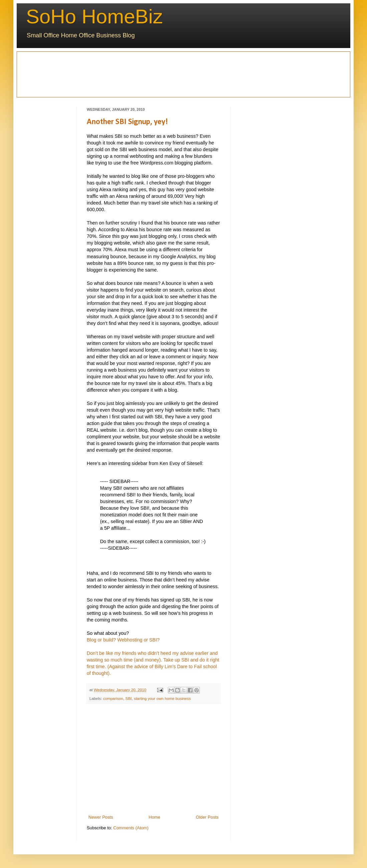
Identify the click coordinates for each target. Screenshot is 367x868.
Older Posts (207, 817)
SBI (129, 698)
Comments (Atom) (131, 828)
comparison (113, 698)
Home (155, 817)
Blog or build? (101, 640)
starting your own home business (162, 698)
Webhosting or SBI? (138, 640)
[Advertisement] (50, 73)
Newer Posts (101, 817)
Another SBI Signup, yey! (127, 122)
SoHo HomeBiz (94, 17)
